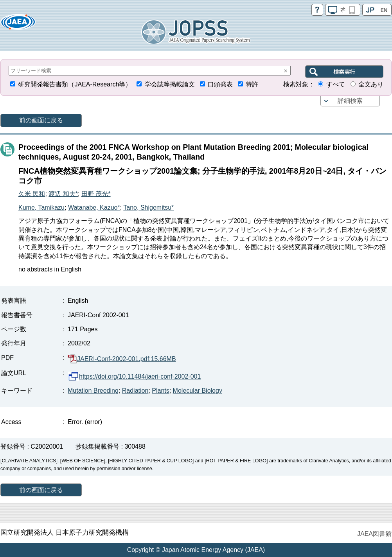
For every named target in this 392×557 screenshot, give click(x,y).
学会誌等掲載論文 (170, 84)
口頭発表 (220, 84)
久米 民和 (32, 194)
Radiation (135, 391)
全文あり (371, 84)
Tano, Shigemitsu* (148, 208)
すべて (336, 84)
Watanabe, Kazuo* (94, 208)
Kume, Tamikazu (41, 208)
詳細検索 (350, 101)
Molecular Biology (198, 391)
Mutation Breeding (93, 391)
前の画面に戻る (41, 120)
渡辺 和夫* (63, 194)
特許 (252, 84)
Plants (160, 391)
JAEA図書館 (374, 534)
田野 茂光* (96, 194)
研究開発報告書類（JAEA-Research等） (75, 84)
